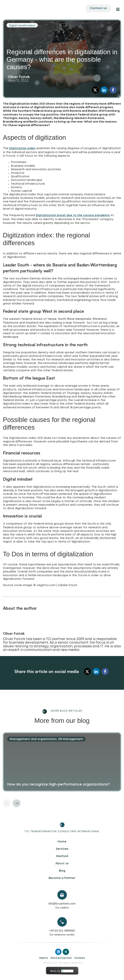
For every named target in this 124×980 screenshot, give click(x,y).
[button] (95, 90)
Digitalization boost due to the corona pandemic (73, 215)
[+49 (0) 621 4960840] (62, 922)
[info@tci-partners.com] (62, 895)
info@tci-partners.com (62, 904)
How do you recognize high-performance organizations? (58, 785)
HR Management (71, 739)
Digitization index (22, 148)
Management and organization (33, 739)
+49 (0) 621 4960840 (62, 931)
